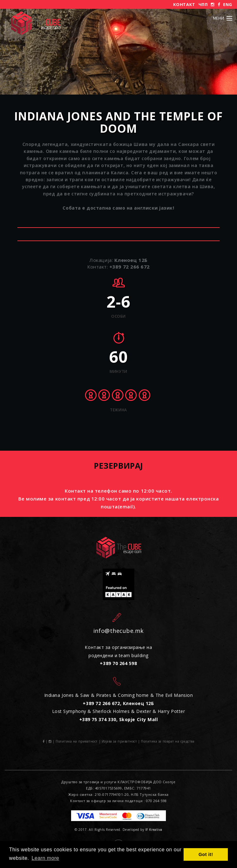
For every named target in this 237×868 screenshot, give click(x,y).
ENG (228, 4)
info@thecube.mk (118, 631)
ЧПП (203, 4)
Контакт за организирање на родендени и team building (118, 655)
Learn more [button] (45, 858)
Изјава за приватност (119, 741)
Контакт (184, 4)
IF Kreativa (154, 830)
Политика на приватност (77, 741)
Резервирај (118, 466)
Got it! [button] (206, 854)
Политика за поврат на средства (168, 741)
